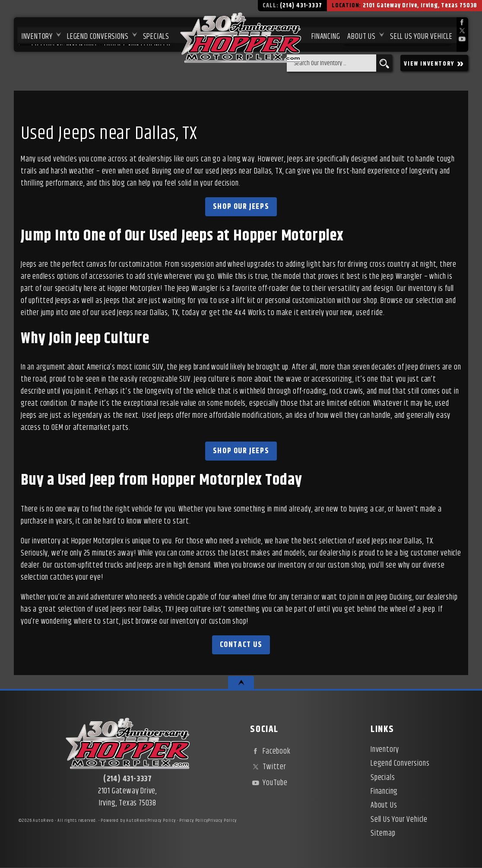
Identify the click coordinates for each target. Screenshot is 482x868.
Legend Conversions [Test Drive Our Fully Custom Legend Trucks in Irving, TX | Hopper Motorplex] (96, 35)
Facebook (270, 751)
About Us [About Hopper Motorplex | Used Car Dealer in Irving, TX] (361, 35)
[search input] (331, 63)
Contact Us (241, 645)
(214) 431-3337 (128, 779)
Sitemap (383, 833)
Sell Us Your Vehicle (421, 35)
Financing (384, 792)
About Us (384, 805)
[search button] (384, 63)
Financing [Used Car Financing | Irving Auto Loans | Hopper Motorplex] (325, 35)
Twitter (268, 767)
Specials (155, 35)
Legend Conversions (400, 764)
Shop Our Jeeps (241, 207)
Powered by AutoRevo (124, 821)
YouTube (269, 783)
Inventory (35, 35)
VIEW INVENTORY (434, 63)
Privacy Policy (162, 821)
